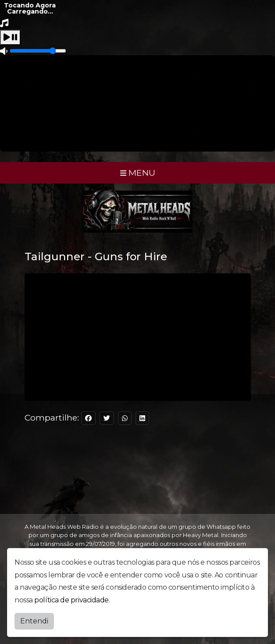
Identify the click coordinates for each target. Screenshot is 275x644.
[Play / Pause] (10, 37)
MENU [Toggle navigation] (138, 173)
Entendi (34, 621)
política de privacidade (71, 600)
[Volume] (38, 51)
